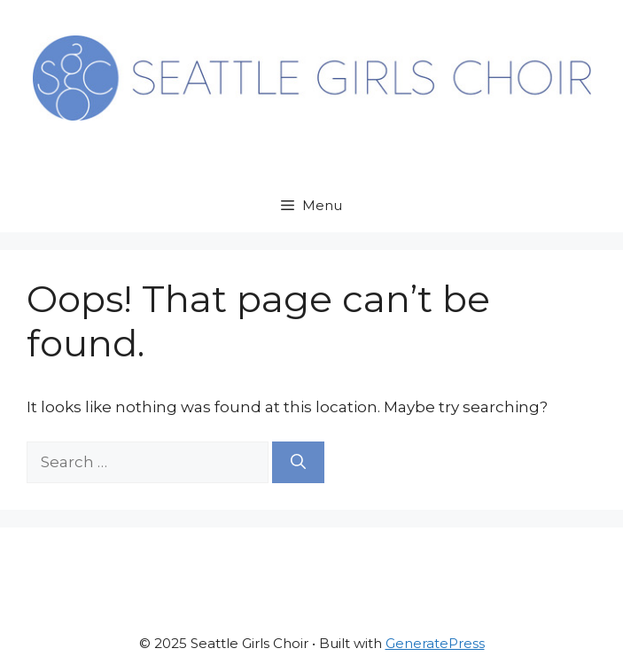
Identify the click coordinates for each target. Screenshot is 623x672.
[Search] (298, 463)
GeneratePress (435, 643)
